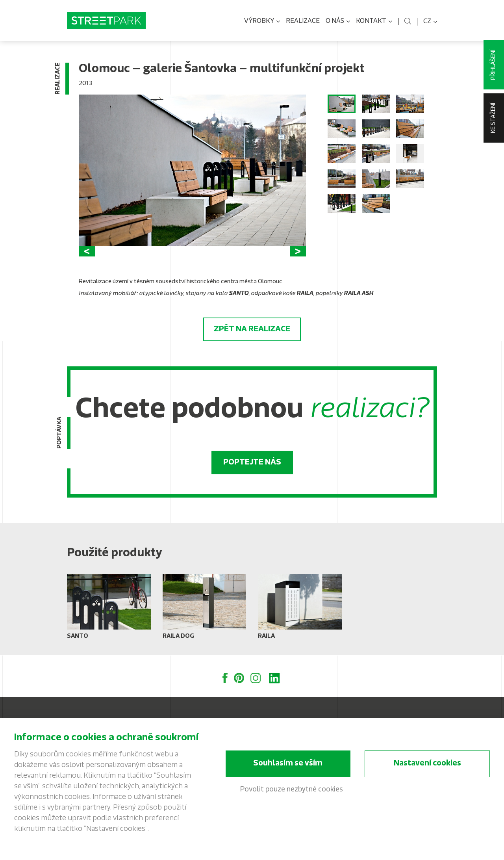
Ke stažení (494, 118)
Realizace (303, 21)
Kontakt (374, 22)
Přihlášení (494, 65)
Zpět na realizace (252, 329)
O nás (338, 22)
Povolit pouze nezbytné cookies (292, 790)
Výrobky (262, 22)
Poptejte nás (252, 463)
